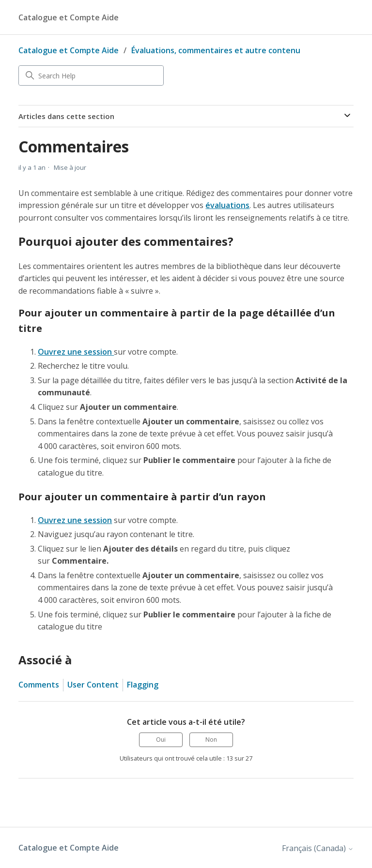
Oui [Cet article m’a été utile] (161, 740)
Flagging (143, 685)
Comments (39, 685)
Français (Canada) (318, 848)
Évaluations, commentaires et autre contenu (216, 50)
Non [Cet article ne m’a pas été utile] (211, 740)
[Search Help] (91, 75)
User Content (93, 685)
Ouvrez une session (76, 352)
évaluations (227, 205)
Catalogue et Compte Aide (69, 50)
